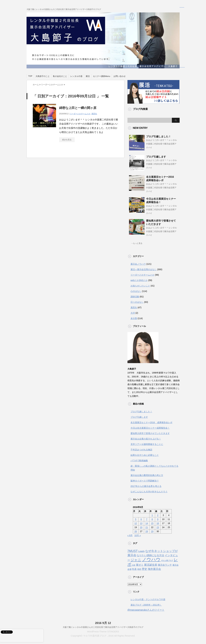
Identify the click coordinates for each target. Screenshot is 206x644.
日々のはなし (137, 302)
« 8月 (130, 535)
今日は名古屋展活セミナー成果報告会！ (150, 428)
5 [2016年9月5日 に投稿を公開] (136, 519)
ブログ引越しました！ (158, 136)
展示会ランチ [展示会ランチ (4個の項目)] (165, 565)
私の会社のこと (60, 76)
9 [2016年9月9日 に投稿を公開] (158, 519)
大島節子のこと (43, 76)
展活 (88, 76)
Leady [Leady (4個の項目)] (141, 551)
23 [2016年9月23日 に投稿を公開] (158, 527)
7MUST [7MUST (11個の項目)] (133, 551)
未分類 (134, 318)
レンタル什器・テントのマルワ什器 (148, 599)
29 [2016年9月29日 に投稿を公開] (152, 531)
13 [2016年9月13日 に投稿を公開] (141, 523)
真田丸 (94, 114)
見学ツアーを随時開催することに (147, 444)
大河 (133, 313)
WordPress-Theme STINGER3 (103, 631)
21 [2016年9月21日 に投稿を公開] (147, 527)
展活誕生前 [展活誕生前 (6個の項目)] (151, 565)
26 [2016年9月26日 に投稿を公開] (136, 531)
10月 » (138, 535)
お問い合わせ (120, 76)
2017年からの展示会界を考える (146, 486)
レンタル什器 (76, 76)
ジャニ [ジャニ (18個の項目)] (136, 560)
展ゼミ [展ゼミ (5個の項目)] (140, 565)
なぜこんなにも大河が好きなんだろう (149, 492)
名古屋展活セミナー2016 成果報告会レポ (151, 422)
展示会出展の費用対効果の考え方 (147, 475)
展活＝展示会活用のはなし (144, 269)
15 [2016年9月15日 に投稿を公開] (152, 523)
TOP (30, 76)
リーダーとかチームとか (80, 114)
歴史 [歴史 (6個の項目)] (145, 569)
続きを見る (67, 140)
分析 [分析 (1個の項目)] (134, 565)
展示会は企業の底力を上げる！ (146, 439)
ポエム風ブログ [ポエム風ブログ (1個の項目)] (167, 560)
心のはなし (136, 291)
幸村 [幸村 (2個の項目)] (139, 569)
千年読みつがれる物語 (141, 450)
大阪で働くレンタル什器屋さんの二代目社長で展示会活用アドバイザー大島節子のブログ (103, 627)
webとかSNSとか (139, 280)
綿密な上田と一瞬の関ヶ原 (78, 108)
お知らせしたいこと (140, 286)
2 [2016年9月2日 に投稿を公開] (158, 515)
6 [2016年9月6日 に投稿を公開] (141, 519)
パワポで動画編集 (139, 461)
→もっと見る (137, 243)
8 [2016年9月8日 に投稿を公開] (152, 519)
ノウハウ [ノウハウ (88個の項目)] (151, 559)
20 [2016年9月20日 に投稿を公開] (141, 527)
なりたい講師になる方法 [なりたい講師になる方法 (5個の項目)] (150, 555)
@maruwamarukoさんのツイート (146, 610)
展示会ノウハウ (138, 264)
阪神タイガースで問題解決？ (145, 481)
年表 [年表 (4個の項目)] (134, 569)
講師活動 (135, 297)
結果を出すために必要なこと (145, 455)
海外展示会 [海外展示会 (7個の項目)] (154, 569)
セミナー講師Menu (102, 76)
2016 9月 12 (103, 623)
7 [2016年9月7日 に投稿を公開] (147, 519)
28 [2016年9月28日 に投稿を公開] (147, 531)
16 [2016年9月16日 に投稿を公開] (158, 523)
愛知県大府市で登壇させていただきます (150, 433)
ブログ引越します (156, 157)
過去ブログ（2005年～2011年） (146, 605)
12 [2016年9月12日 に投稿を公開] (136, 523)
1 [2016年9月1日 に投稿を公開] (152, 515)
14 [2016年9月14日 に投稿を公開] (147, 523)
